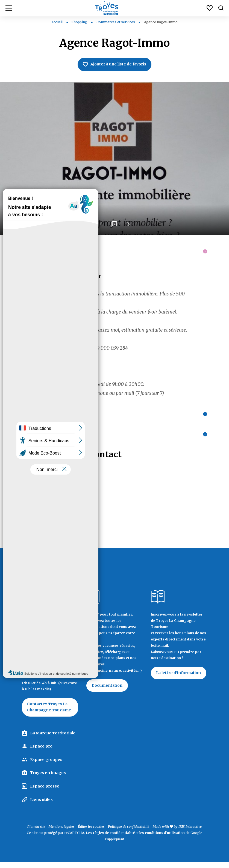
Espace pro (41, 753)
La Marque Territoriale (53, 739)
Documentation (108, 692)
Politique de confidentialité (129, 833)
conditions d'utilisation (165, 839)
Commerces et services (116, 22)
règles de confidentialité (114, 839)
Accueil (57, 22)
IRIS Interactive (190, 833)
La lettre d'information (179, 679)
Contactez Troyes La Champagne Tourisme (50, 714)
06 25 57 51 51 (36, 504)
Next (128, 226)
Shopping (80, 22)
